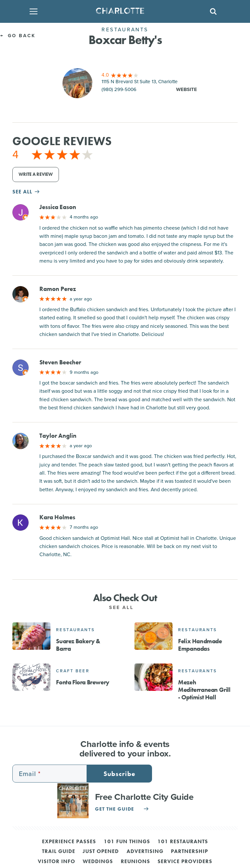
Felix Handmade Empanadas (200, 645)
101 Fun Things (127, 842)
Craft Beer (73, 671)
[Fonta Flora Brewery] (31, 677)
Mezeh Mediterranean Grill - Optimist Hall (204, 690)
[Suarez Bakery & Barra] (31, 636)
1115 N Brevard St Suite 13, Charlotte (140, 82)
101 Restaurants (183, 842)
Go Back (18, 35)
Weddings (98, 862)
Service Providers (185, 862)
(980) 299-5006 (119, 89)
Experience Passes (69, 842)
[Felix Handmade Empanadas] (153, 636)
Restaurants (76, 630)
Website (187, 89)
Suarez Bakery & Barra (78, 645)
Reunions (135, 862)
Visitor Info (56, 862)
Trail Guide (59, 852)
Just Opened (101, 852)
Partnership (189, 852)
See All (125, 607)
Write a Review (36, 174)
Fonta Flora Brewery (83, 682)
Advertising (145, 852)
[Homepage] (123, 11)
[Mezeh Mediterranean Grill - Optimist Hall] (153, 677)
